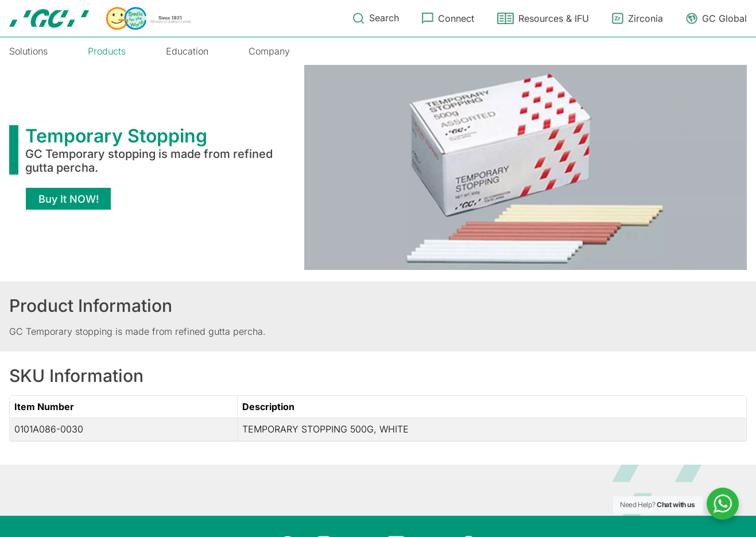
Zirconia (645, 18)
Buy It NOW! (69, 199)
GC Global (724, 18)
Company (269, 51)
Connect (456, 18)
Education (187, 51)
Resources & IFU (554, 18)
